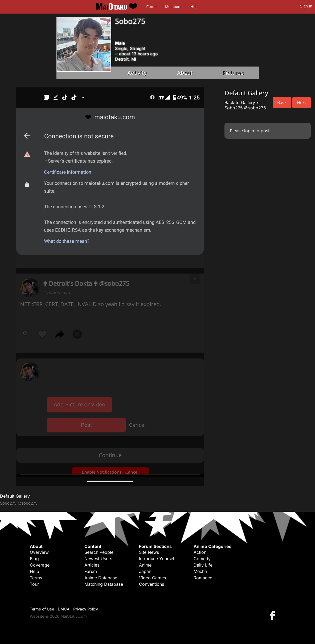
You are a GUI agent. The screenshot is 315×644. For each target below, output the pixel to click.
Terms (36, 578)
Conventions (152, 584)
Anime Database (101, 578)
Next (302, 102)
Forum (152, 7)
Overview (39, 552)
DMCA (64, 609)
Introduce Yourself (157, 559)
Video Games (152, 578)
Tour (34, 584)
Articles (92, 565)
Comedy (202, 559)
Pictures (233, 73)
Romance (203, 578)
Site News (149, 552)
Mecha (200, 571)
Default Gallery (15, 496)
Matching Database (104, 584)
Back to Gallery (240, 102)
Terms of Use (42, 609)
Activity (137, 73)
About (185, 73)
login (249, 131)
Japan (145, 571)
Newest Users (98, 559)
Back (282, 102)
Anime (145, 565)
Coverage (40, 565)
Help (195, 7)
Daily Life (203, 565)
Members (173, 7)
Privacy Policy (86, 609)
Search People (99, 552)
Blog (34, 559)
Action (200, 552)
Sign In (306, 6)
